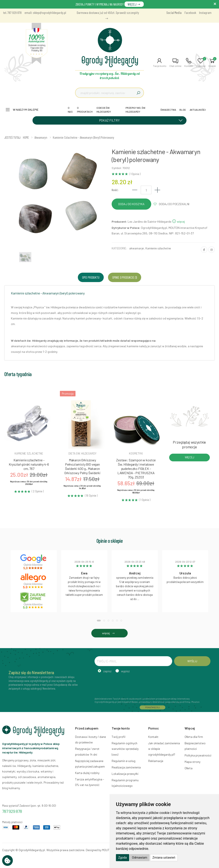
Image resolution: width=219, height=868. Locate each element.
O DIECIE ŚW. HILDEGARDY (104, 110)
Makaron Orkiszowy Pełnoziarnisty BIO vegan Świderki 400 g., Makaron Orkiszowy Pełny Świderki (82, 466)
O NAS (70, 110)
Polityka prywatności (198, 755)
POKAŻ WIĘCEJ (152, 707)
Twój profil (118, 737)
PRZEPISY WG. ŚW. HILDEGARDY (136, 110)
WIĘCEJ (134, 4)
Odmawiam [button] (140, 858)
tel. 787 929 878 (12, 13)
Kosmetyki (136, 453)
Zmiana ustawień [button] (164, 858)
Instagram (205, 13)
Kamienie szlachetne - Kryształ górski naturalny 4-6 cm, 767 (29, 464)
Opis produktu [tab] (91, 277)
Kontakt (153, 737)
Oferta (189, 768)
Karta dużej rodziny (87, 773)
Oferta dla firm (194, 737)
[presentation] (127, 684)
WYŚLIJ (192, 661)
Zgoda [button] (123, 858)
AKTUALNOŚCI (198, 110)
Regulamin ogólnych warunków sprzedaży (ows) (125, 749)
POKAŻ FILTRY (142, 120)
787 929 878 (12, 811)
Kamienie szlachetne (158, 248)
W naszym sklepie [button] (26, 110)
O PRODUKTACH (85, 110)
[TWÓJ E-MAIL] (133, 661)
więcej (178, 221)
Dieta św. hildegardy (82, 453)
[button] (160, 63)
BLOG (183, 110)
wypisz (125, 671)
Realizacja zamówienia (126, 767)
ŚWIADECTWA (168, 110)
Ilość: (115, 190)
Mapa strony (192, 762)
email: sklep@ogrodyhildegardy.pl (45, 13)
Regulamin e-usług (124, 761)
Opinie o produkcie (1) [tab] (125, 277)
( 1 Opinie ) (135, 174)
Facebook (190, 13)
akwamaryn (137, 248)
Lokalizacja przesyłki (125, 774)
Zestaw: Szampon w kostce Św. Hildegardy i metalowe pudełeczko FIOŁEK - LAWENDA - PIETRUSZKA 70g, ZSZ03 (136, 469)
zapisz (107, 671)
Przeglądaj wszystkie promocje (189, 445)
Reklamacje (156, 761)
